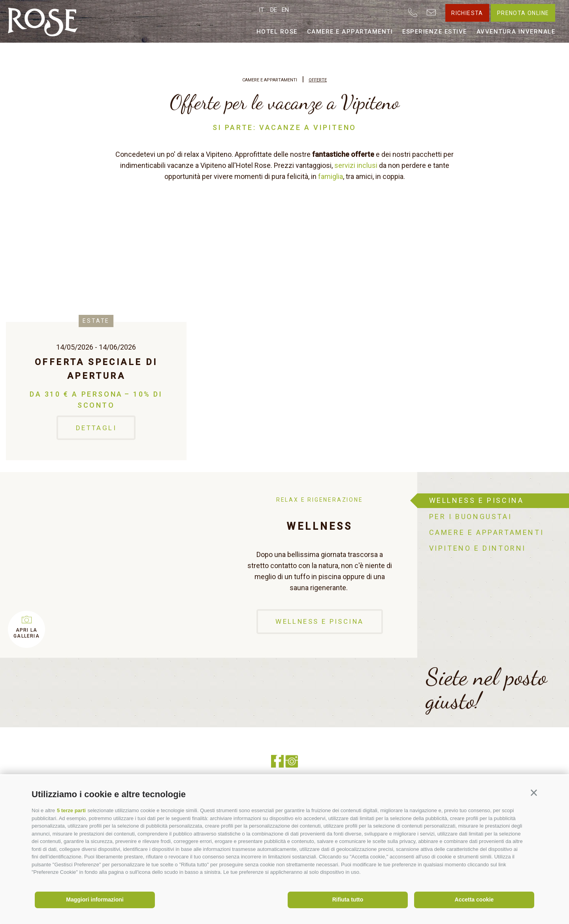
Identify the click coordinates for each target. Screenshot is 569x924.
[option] (209, 565)
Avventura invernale (516, 32)
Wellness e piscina (319, 621)
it (261, 10)
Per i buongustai (471, 517)
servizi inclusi (356, 165)
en (285, 10)
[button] (534, 793)
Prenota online (523, 13)
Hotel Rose (277, 32)
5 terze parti (71, 810)
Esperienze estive (435, 32)
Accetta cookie (474, 900)
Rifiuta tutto (348, 900)
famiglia (331, 176)
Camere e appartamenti (350, 32)
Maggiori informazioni (95, 900)
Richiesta (467, 13)
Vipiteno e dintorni (478, 548)
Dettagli (96, 427)
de (274, 10)
